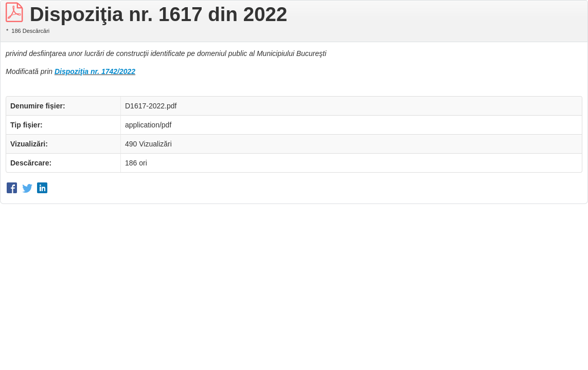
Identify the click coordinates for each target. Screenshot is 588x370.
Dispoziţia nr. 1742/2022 (95, 71)
